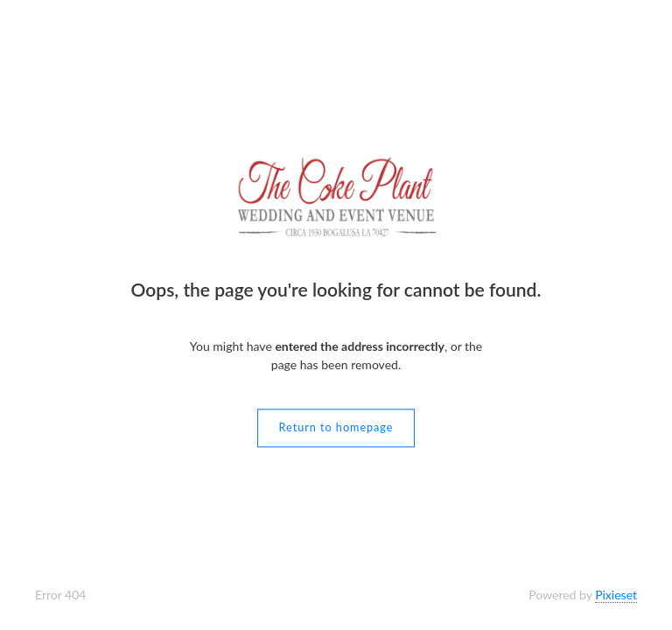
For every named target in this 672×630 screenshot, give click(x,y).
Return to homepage (336, 428)
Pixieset (616, 595)
